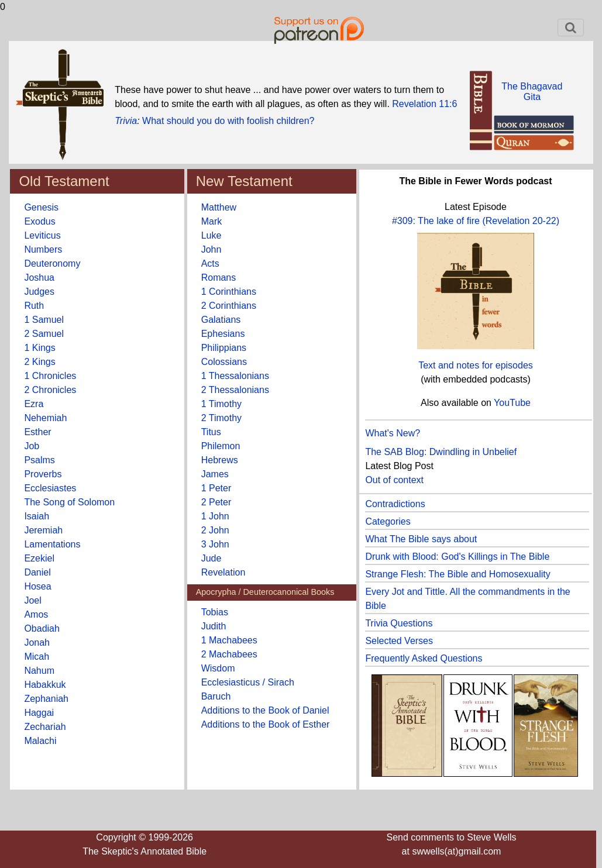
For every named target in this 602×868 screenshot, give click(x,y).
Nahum (39, 671)
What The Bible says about (421, 539)
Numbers (43, 249)
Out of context (394, 480)
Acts (210, 263)
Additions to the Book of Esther (266, 724)
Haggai (39, 713)
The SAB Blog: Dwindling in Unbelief (441, 452)
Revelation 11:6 (424, 104)
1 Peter (216, 488)
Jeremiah (43, 530)
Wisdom (218, 668)
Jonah (37, 643)
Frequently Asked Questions (424, 658)
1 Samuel (44, 320)
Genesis (41, 207)
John (211, 249)
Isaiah (37, 516)
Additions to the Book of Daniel (265, 710)
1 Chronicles (50, 376)
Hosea (37, 586)
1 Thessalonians (235, 376)
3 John (215, 544)
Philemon (221, 446)
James (215, 474)
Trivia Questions (399, 623)
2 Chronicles (50, 390)
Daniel (37, 572)
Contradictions (395, 504)
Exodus (39, 221)
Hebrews (220, 460)
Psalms (39, 460)
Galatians (221, 320)
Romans (219, 278)
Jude (211, 558)
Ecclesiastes (50, 488)
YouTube (512, 403)
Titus (211, 432)
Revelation (223, 572)
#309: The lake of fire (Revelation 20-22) (476, 221)
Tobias (215, 612)
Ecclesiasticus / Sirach (248, 682)
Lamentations (52, 544)
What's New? (393, 433)
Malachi (40, 741)
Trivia (126, 121)
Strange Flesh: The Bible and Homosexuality (457, 574)
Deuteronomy (52, 263)
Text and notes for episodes (476, 365)
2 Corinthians (229, 306)
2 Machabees (229, 654)
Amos (36, 614)
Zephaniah (46, 699)
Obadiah (42, 628)
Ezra (34, 404)
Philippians (224, 348)
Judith (214, 626)
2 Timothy (221, 418)
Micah (37, 657)
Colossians (224, 362)
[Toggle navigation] (571, 27)
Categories (388, 521)
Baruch (216, 696)
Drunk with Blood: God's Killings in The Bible (457, 557)
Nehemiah (45, 418)
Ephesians (223, 334)
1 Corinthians (229, 292)
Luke (211, 235)
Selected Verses (399, 641)
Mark (212, 221)
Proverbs (43, 474)
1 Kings (39, 348)
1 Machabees (229, 640)
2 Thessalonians (235, 390)
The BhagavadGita (532, 92)
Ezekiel (39, 558)
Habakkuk (45, 685)
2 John (215, 530)
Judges (39, 292)
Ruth (34, 306)
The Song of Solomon (69, 502)
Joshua (39, 278)
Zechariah (45, 727)
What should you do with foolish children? (228, 121)
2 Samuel (44, 334)
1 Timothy (221, 404)
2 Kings (39, 362)
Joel (32, 600)
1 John (215, 516)
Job (32, 446)
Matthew (219, 207)
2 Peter (216, 502)
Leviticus (42, 235)
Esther (37, 432)
